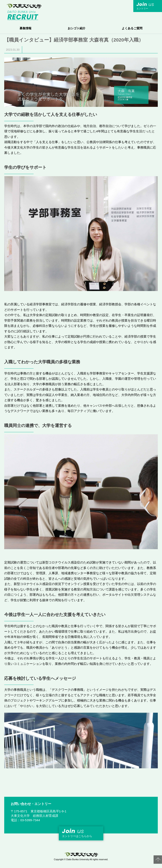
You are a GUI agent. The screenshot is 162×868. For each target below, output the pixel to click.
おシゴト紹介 (77, 28)
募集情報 (26, 28)
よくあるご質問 (132, 28)
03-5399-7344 (30, 820)
